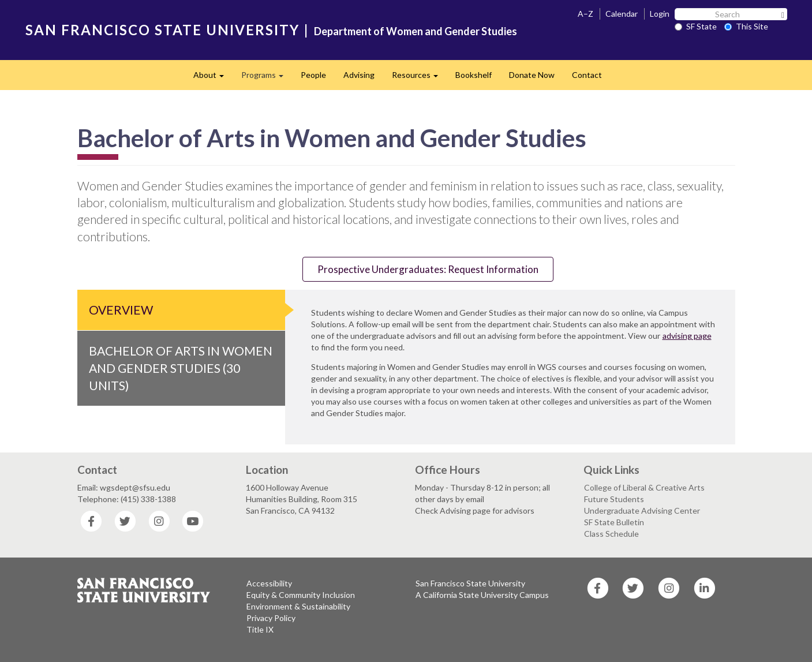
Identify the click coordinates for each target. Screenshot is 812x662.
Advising (359, 75)
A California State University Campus (482, 595)
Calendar (622, 14)
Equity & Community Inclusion (301, 595)
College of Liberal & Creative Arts (644, 487)
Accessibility (269, 583)
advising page (687, 336)
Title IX (260, 629)
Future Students (614, 499)
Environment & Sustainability (298, 606)
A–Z (585, 14)
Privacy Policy (271, 618)
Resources (419, 78)
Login (660, 14)
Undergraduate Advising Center (642, 510)
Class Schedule (611, 534)
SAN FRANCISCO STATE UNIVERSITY (162, 30)
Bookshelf (474, 75)
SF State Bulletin (614, 522)
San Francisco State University (470, 583)
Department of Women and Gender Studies (416, 31)
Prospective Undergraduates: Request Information (428, 269)
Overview (121, 310)
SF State (696, 26)
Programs (267, 78)
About (213, 78)
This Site (746, 26)
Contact (587, 75)
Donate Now (532, 75)
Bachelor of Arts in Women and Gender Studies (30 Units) (181, 368)
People (313, 75)
